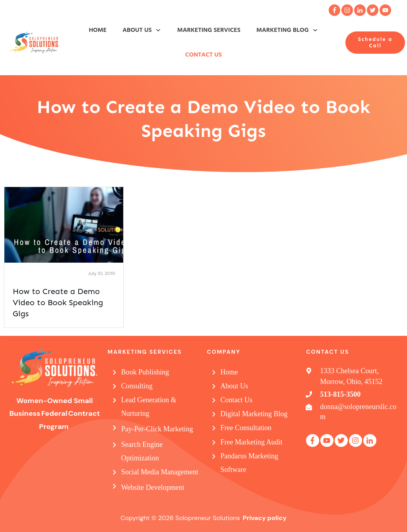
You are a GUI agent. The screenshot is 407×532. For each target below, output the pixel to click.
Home (229, 372)
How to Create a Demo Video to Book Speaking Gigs (58, 302)
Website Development (153, 487)
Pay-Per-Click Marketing (157, 429)
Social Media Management (160, 472)
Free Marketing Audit (252, 442)
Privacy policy (265, 518)
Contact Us (237, 400)
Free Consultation (246, 428)
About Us (235, 386)
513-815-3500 (340, 394)
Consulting (137, 386)
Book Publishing (145, 372)
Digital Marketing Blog (254, 414)
